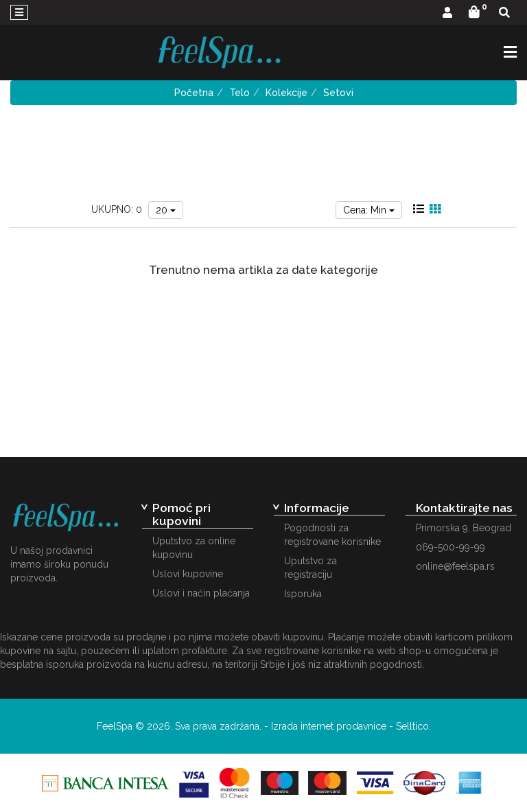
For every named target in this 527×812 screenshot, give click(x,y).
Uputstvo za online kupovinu (194, 548)
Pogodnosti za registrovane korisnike (332, 535)
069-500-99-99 (450, 547)
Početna (194, 93)
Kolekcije (286, 93)
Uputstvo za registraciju (311, 568)
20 (166, 210)
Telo (239, 93)
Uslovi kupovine (188, 574)
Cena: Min (369, 210)
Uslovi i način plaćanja (201, 593)
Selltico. (413, 726)
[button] (447, 13)
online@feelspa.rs (455, 566)
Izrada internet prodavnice (329, 726)
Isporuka (303, 594)
